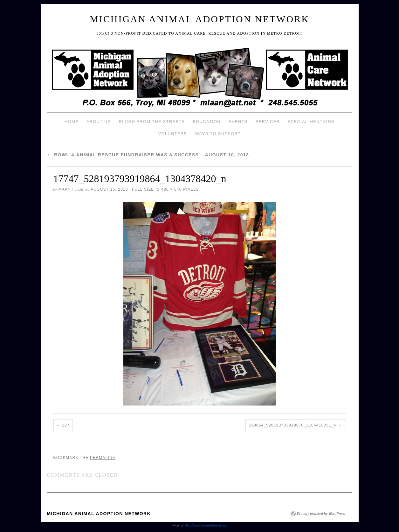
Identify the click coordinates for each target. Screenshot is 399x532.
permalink (103, 458)
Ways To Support (218, 134)
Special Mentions (311, 122)
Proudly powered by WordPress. (321, 514)
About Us (99, 122)
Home (72, 122)
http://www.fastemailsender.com (206, 525)
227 (66, 425)
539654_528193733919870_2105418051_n (293, 425)
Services (268, 122)
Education (207, 122)
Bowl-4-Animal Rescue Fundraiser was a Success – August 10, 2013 (148, 155)
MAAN (64, 189)
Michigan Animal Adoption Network (199, 19)
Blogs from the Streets (152, 122)
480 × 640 (172, 189)
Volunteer (173, 134)
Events (238, 122)
